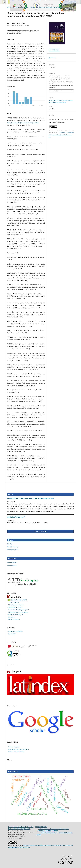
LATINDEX (40, 831)
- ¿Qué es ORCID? (13, 603)
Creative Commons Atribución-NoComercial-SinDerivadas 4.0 (61, 135)
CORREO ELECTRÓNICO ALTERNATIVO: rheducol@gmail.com (31, 498)
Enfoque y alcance (14, 747)
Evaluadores (12, 634)
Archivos (16, 7)
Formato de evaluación (16, 631)
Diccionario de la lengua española (19, 610)
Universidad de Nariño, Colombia (19, 829)
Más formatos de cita (56, 91)
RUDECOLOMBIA (41, 827)
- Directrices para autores (15, 605)
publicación (11, 617)
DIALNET (48, 831)
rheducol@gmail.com (66, 833)
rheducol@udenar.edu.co (49, 833)
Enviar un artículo (40, 531)
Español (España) (13, 547)
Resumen (53, 58)
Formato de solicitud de (16, 615)
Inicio (9, 7)
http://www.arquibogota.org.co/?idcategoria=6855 (23, 123)
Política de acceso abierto (16, 752)
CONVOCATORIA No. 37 (16, 517)
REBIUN (55, 831)
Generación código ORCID (17, 600)
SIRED (39, 835)
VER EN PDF (55, 50)
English (10, 544)
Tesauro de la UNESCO (16, 607)
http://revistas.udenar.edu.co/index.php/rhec (54, 829)
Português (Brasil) (13, 550)
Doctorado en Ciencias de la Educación (21, 827)
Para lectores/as (12, 562)
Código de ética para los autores (18, 612)
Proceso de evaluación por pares (18, 749)
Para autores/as (12, 565)
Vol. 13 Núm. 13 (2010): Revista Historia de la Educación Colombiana (41, 7)
